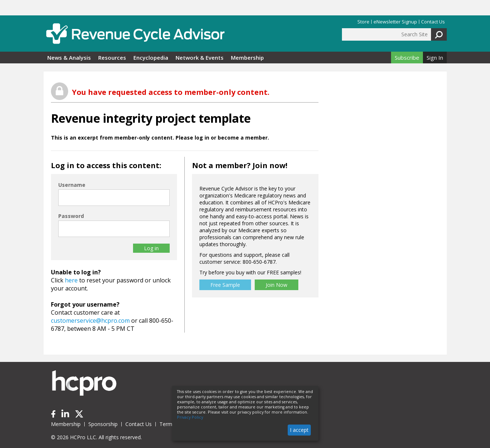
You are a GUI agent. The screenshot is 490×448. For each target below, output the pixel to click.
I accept (299, 430)
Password (71, 216)
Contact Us (433, 22)
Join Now (277, 285)
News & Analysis (69, 58)
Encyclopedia (151, 58)
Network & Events (200, 58)
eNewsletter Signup (395, 22)
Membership (247, 58)
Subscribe (407, 58)
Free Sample (225, 285)
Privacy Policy (190, 417)
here (71, 280)
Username (72, 185)
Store (363, 22)
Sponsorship (103, 424)
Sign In (435, 58)
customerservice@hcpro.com (90, 321)
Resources (112, 58)
